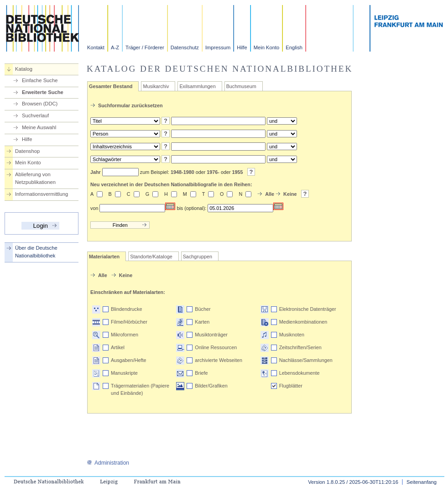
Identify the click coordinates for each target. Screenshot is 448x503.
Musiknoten (292, 335)
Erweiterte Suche (43, 92)
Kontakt (96, 47)
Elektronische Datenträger (308, 309)
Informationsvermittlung (42, 194)
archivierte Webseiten (219, 360)
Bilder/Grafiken (211, 386)
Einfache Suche (40, 80)
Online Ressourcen (216, 347)
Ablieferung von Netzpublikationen (35, 178)
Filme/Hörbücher (129, 322)
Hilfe (242, 47)
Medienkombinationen (303, 322)
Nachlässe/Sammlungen (306, 360)
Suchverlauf (35, 115)
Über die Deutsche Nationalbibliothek (36, 252)
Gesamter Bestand (111, 86)
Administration (108, 463)
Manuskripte (124, 373)
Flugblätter (291, 386)
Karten (202, 322)
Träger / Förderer (145, 47)
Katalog (24, 69)
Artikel (118, 347)
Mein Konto (267, 47)
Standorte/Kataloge (151, 257)
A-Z (115, 47)
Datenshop (27, 151)
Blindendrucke (126, 309)
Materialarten (104, 257)
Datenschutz (185, 47)
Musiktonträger (211, 335)
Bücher (203, 309)
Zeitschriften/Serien (300, 347)
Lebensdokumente (300, 373)
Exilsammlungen (197, 86)
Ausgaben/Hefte (128, 360)
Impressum (218, 47)
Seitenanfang (422, 482)
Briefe (201, 373)
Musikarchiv (156, 86)
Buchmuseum (241, 86)
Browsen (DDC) (40, 104)
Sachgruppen (198, 257)
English (294, 47)
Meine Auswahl (39, 127)
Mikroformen (125, 335)
